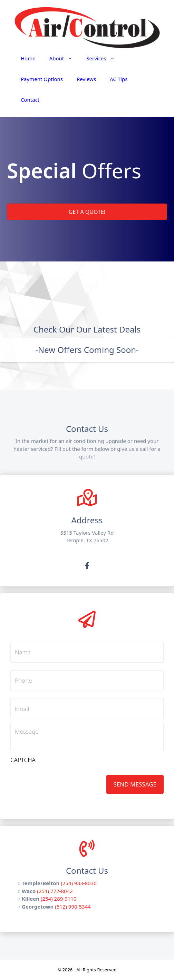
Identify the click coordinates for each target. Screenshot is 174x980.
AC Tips (119, 79)
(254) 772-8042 (55, 891)
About (65, 58)
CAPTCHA (23, 760)
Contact (30, 100)
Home (28, 58)
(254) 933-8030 (79, 883)
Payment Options (42, 79)
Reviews (86, 79)
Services (104, 58)
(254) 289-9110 (59, 899)
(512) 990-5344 (73, 907)
